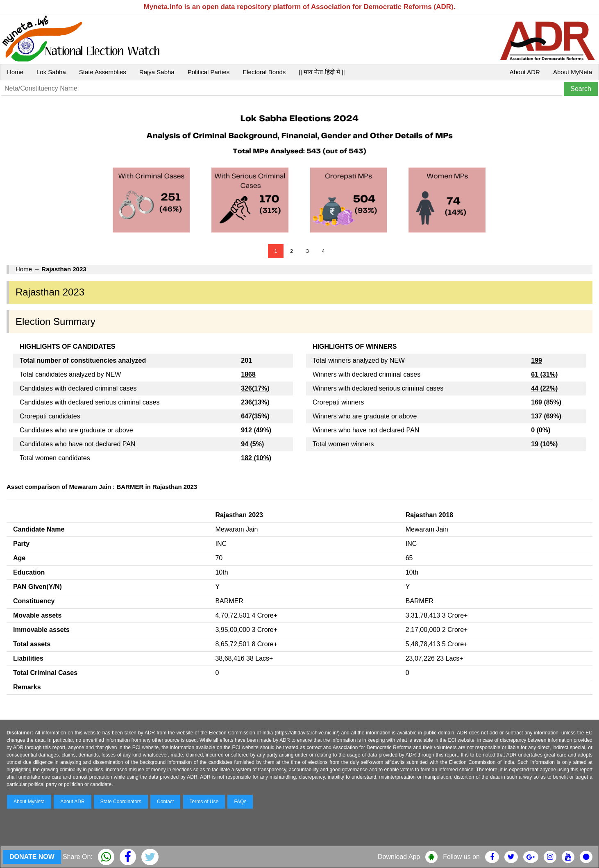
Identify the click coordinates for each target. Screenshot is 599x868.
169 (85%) (546, 402)
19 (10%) (544, 444)
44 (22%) (544, 388)
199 (537, 360)
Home (15, 72)
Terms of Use (204, 802)
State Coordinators (121, 802)
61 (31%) (544, 374)
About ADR (525, 72)
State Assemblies (103, 72)
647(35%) (255, 416)
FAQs (240, 802)
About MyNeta (573, 72)
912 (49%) (256, 430)
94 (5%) (252, 444)
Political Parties (209, 72)
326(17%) (255, 388)
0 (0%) (541, 430)
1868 (248, 374)
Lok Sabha (51, 72)
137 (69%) (546, 416)
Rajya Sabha (157, 72)
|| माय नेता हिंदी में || (322, 72)
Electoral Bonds (264, 72)
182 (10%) (256, 458)
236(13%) (255, 402)
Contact (165, 802)
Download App (399, 857)
